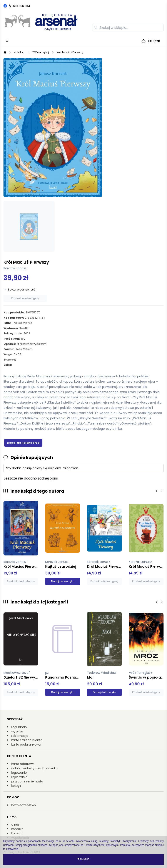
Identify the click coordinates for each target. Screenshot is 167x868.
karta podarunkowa (26, 744)
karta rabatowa (23, 764)
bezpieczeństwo (24, 805)
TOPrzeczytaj (41, 52)
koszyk (16, 786)
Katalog (19, 52)
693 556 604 (22, 6)
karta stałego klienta (27, 740)
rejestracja (19, 777)
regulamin (19, 727)
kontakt (17, 829)
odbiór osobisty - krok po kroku (34, 768)
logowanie (19, 773)
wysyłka (17, 731)
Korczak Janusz (15, 268)
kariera (16, 833)
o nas (15, 825)
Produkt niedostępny (25, 298)
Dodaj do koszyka (63, 581)
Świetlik (24, 328)
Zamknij (83, 859)
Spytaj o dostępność (21, 290)
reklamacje (20, 736)
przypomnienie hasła (27, 781)
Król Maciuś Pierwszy (70, 52)
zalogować (71, 468)
